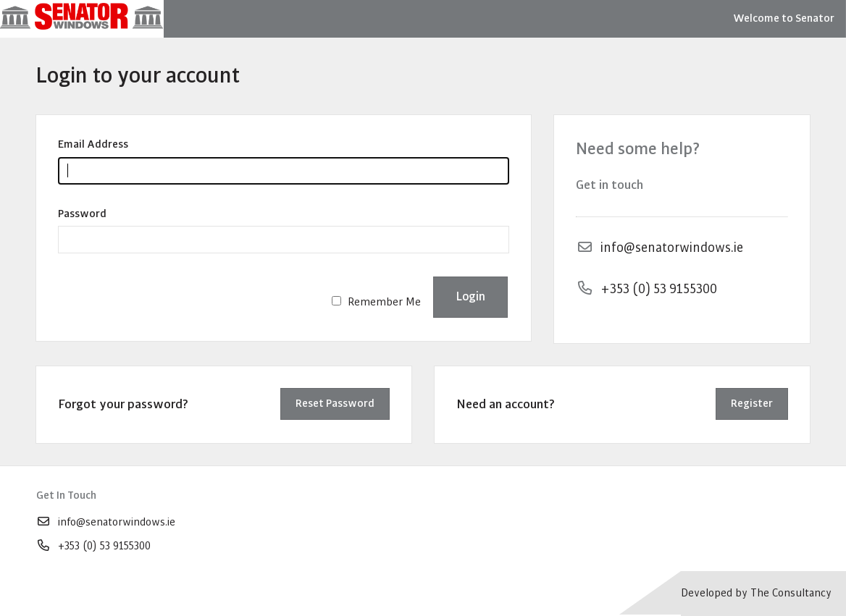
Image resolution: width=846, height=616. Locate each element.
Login (470, 296)
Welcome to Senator (784, 18)
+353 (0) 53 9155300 (93, 546)
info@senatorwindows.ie (106, 522)
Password (82, 214)
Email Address (93, 144)
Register (752, 404)
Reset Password (335, 404)
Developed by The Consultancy (756, 593)
